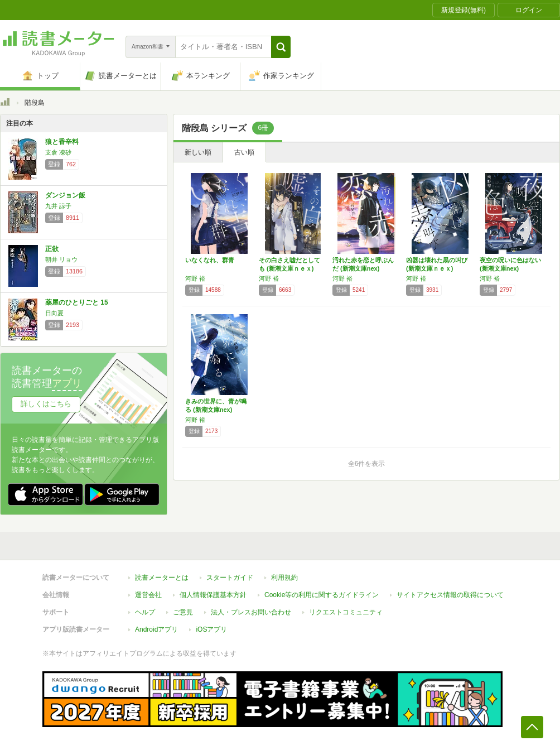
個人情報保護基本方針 (213, 595)
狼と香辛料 (62, 142)
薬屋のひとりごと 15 (77, 302)
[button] (281, 47)
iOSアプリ (211, 629)
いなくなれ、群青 (210, 260)
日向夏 (54, 313)
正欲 (52, 249)
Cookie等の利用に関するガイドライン (322, 595)
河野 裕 (195, 278)
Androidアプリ (156, 629)
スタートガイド (230, 578)
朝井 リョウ (61, 259)
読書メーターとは (162, 578)
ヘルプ (145, 612)
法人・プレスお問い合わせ (251, 612)
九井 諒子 (58, 206)
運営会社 (148, 595)
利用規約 (284, 578)
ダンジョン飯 (65, 195)
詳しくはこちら (46, 404)
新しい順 (198, 152)
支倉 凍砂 (58, 152)
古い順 (244, 152)
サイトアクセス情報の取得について (450, 595)
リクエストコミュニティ (346, 612)
